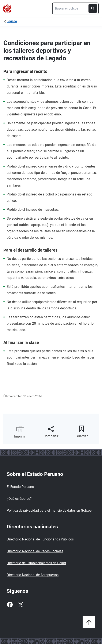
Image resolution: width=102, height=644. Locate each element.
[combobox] (75, 8)
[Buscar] (93, 8)
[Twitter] (21, 605)
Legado (12, 21)
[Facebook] (10, 605)
